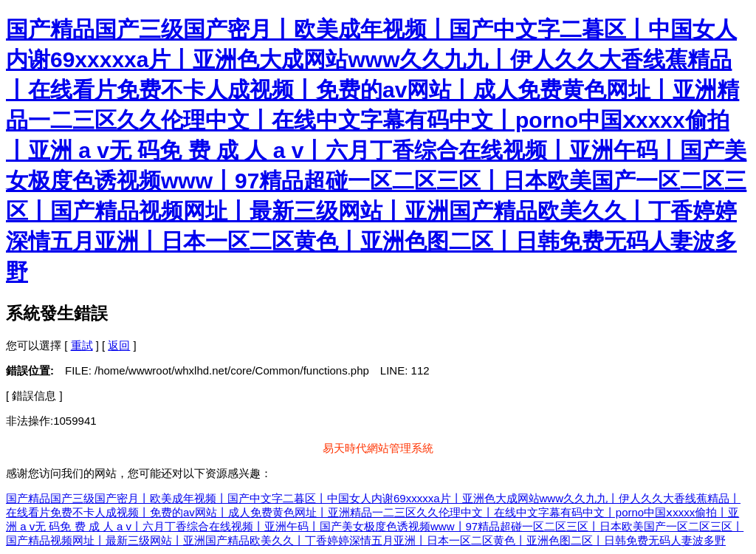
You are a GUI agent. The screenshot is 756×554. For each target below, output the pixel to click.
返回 (119, 345)
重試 (82, 345)
